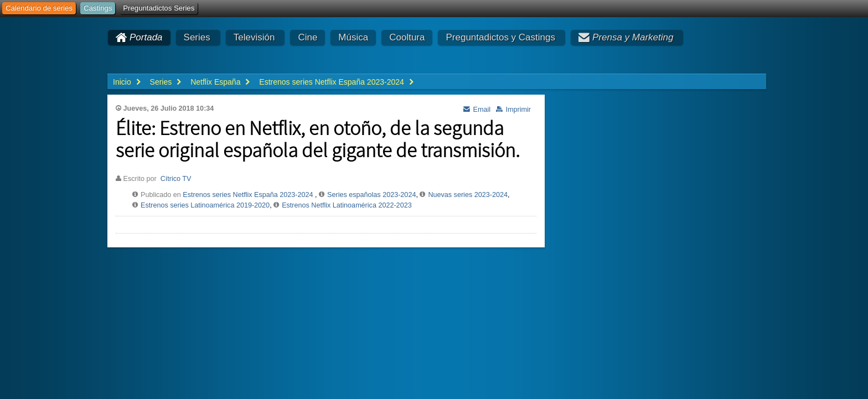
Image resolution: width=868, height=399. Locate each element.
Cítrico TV (176, 179)
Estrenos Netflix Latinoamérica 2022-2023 (347, 205)
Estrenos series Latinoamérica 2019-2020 (205, 205)
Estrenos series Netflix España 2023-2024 (248, 195)
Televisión (254, 37)
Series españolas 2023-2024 (371, 195)
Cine (308, 37)
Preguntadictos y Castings (500, 37)
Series (197, 37)
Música (353, 37)
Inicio (122, 82)
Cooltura (407, 37)
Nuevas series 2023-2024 (468, 195)
